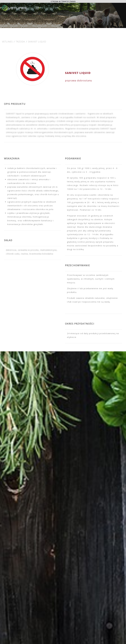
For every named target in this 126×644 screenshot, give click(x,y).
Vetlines (7, 42)
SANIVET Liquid (37, 42)
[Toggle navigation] (37, 8)
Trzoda (20, 42)
